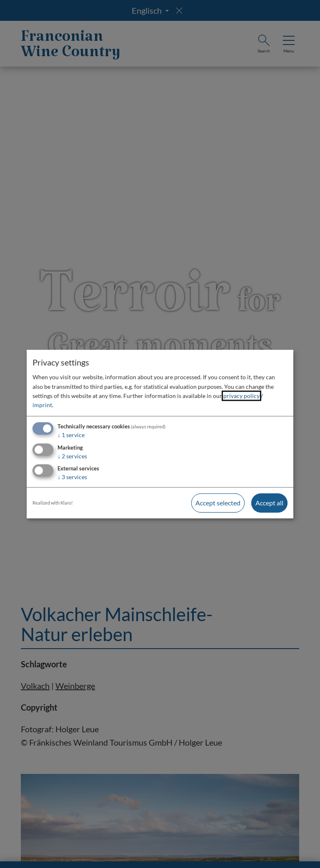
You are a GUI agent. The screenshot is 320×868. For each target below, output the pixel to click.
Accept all (269, 503)
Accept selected (218, 503)
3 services (72, 477)
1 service (71, 435)
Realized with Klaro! (53, 503)
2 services (72, 456)
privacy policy (241, 396)
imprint (42, 405)
